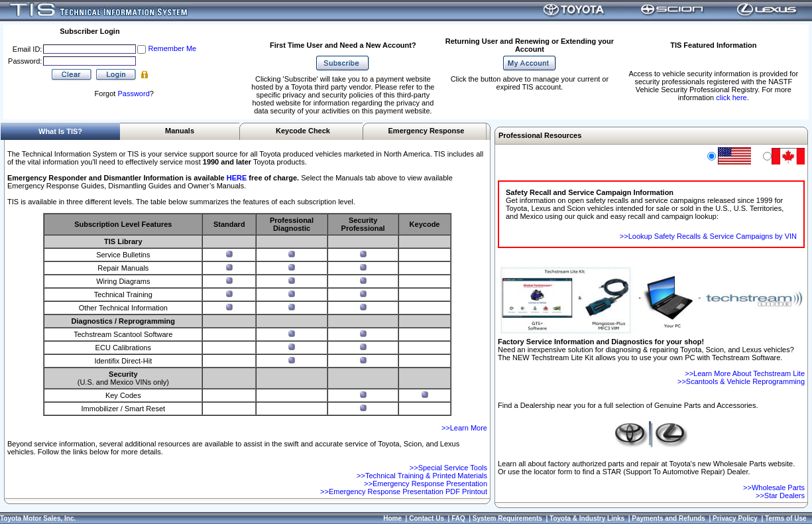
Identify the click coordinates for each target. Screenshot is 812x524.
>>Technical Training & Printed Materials (422, 476)
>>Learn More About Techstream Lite (745, 373)
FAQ (458, 518)
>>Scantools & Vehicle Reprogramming (741, 381)
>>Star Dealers (780, 495)
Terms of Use (786, 518)
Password (133, 94)
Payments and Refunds (668, 518)
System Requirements (507, 518)
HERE (237, 178)
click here (731, 98)
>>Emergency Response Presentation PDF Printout (404, 491)
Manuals (180, 131)
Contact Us (427, 518)
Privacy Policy (735, 518)
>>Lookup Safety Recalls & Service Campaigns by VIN (708, 236)
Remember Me (172, 48)
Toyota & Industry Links (587, 518)
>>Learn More (464, 428)
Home (392, 518)
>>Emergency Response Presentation (426, 484)
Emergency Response (427, 131)
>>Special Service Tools (448, 468)
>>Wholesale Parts (774, 488)
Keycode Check (303, 131)
